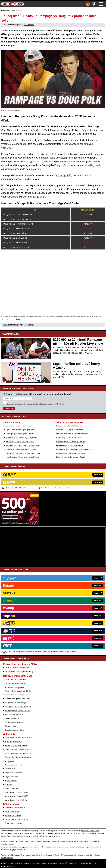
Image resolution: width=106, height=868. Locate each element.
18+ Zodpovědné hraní (85, 863)
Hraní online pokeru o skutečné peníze (18, 749)
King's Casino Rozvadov (13, 773)
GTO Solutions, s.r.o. (9, 866)
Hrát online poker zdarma (14, 742)
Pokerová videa (10, 726)
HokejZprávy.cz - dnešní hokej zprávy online (21, 438)
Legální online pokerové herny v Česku (18, 738)
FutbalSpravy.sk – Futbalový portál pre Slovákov (73, 449)
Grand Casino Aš (11, 781)
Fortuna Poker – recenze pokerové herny (19, 672)
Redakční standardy (24, 863)
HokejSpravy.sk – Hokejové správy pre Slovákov (23, 457)
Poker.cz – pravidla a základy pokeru (69, 426)
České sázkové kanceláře (14, 823)
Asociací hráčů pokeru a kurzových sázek (46, 836)
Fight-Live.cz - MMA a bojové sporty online (21, 430)
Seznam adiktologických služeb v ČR (50, 855)
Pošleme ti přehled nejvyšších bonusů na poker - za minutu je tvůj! (37, 394)
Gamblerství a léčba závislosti (15, 808)
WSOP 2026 (9, 784)
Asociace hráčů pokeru (13, 816)
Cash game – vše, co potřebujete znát (18, 707)
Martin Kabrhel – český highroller (16, 800)
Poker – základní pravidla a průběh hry (18, 691)
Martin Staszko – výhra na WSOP (16, 796)
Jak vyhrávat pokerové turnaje (15, 703)
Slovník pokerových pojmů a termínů (17, 711)
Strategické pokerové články (15, 730)
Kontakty (11, 863)
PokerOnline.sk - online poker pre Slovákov (71, 457)
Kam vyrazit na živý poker (14, 765)
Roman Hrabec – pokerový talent (16, 792)
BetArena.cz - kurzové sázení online (18, 426)
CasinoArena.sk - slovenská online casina (71, 453)
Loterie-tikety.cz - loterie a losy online (69, 438)
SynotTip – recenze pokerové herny (17, 668)
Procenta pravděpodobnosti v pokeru (18, 699)
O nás (3, 863)
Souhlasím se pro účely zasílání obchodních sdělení (35, 404)
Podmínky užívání (39, 863)
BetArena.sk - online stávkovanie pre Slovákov (22, 449)
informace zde (46, 847)
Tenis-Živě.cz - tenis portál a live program (20, 442)
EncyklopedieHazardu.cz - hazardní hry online (72, 434)
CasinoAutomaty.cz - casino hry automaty (71, 442)
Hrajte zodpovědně (6, 316)
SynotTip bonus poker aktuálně (16, 679)
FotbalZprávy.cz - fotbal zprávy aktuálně (20, 434)
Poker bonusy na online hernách (16, 745)
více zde (18, 319)
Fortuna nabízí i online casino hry (16, 819)
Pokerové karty (10, 769)
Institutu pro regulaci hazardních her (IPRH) (74, 833)
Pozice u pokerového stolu (14, 714)
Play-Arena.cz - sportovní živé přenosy (70, 445)
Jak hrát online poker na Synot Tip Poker (19, 753)
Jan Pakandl (29, 25)
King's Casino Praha (12, 777)
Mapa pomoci (68, 855)
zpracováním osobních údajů (27, 404)
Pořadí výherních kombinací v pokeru (18, 695)
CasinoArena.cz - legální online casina (70, 430)
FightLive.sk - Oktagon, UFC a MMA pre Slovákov (23, 453)
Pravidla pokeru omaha (13, 718)
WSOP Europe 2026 (12, 788)
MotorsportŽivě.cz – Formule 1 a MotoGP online (23, 445)
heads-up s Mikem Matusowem (35, 189)
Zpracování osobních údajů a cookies (61, 863)
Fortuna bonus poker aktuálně (15, 683)
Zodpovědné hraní (13, 836)
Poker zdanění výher (12, 812)
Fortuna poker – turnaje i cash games (18, 757)
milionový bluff (63, 175)
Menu (101, 4)
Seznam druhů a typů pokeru (15, 722)
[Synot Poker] (20, 524)
